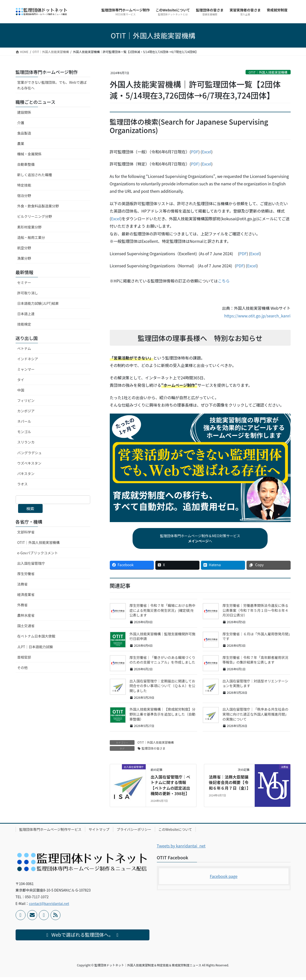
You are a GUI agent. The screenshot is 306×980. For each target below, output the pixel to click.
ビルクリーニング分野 (35, 216)
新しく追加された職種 (35, 175)
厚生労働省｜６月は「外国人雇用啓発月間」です (256, 639)
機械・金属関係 (29, 154)
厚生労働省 (26, 574)
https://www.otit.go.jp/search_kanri (257, 316)
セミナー (24, 282)
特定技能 (24, 185)
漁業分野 (24, 258)
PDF (195, 152)
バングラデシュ (30, 453)
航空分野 (24, 248)
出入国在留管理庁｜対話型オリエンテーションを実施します (255, 686)
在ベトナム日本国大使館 (36, 636)
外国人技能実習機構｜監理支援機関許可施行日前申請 (163, 639)
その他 (23, 668)
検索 (30, 508)
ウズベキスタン (29, 463)
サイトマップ (99, 832)
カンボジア (26, 411)
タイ (21, 380)
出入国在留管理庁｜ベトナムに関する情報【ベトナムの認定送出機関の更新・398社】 (170, 788)
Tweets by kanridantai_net (181, 849)
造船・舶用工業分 (31, 237)
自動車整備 (26, 164)
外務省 (23, 605)
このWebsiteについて (175, 832)
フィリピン (26, 400)
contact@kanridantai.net (49, 906)
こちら (224, 281)
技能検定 (24, 324)
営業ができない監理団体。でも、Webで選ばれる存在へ (52, 85)
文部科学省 (26, 532)
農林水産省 (26, 615)
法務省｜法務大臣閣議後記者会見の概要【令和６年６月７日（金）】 (230, 785)
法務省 (23, 584)
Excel (207, 152)
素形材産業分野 (29, 227)
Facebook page (224, 879)
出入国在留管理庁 (31, 563)
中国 (21, 390)
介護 (21, 123)
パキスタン (26, 474)
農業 (21, 143)
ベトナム (24, 348)
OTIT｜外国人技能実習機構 (268, 72)
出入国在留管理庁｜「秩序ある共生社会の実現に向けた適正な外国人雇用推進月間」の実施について (255, 717)
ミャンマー (26, 369)
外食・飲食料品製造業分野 (38, 206)
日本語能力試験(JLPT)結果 (38, 303)
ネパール (24, 421)
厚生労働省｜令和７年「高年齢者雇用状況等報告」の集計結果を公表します (255, 663)
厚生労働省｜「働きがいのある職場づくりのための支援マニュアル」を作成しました (163, 663)
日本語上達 (26, 314)
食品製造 (24, 133)
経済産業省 (26, 594)
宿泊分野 (24, 196)
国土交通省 (26, 626)
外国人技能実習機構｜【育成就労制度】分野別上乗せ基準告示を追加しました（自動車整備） (163, 717)
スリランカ (26, 442)
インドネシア (28, 359)
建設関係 (24, 112)
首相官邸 (24, 657)
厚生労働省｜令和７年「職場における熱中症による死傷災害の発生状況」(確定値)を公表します (163, 613)
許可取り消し (28, 293)
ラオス (23, 484)
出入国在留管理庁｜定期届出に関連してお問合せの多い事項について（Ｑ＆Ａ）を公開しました (163, 689)
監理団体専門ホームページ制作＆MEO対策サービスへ (200, 540)
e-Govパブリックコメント (38, 553)
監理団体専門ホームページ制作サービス (50, 832)
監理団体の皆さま (154, 751)
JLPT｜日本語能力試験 (35, 647)
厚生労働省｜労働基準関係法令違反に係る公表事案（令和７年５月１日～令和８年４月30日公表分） (255, 613)
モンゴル (24, 432)
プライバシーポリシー (134, 832)
